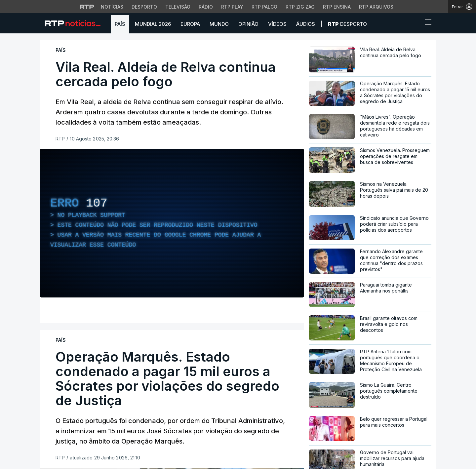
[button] (416, 24)
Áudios (306, 24)
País (120, 24)
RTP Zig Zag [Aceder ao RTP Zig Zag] (300, 7)
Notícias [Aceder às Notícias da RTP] (112, 7)
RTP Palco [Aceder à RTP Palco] (264, 7)
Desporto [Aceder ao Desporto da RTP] (144, 7)
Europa (190, 24)
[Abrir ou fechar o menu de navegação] (426, 23)
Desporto (347, 24)
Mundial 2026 (153, 24)
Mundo (219, 24)
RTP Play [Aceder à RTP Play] (232, 7)
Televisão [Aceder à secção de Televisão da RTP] (178, 7)
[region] (172, 223)
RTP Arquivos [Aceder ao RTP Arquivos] (376, 7)
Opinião (248, 24)
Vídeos (277, 24)
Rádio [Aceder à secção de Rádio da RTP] (206, 7)
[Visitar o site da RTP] (87, 7)
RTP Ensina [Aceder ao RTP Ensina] (337, 7)
